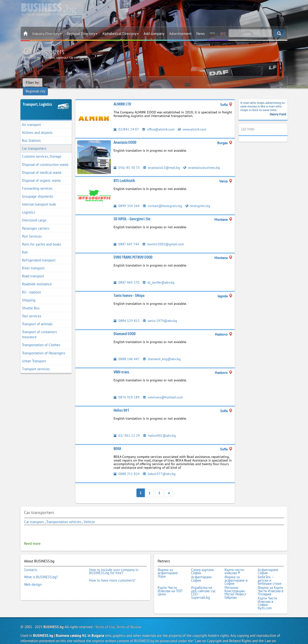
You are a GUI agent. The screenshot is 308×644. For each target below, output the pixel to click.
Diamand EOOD (125, 327)
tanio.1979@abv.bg (160, 314)
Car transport (34, 515)
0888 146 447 (127, 352)
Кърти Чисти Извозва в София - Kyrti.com (267, 593)
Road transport (33, 270)
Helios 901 (121, 404)
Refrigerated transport (39, 254)
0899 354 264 (127, 199)
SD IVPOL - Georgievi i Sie (132, 212)
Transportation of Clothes (41, 339)
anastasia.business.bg (202, 161)
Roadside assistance (37, 278)
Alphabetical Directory (121, 34)
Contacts (31, 562)
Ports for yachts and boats (41, 238)
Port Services (32, 230)
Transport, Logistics (37, 98)
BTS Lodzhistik (124, 174)
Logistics (29, 206)
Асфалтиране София (268, 564)
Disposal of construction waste (45, 158)
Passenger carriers (36, 222)
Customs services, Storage (42, 150)
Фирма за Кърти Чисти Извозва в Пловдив (270, 582)
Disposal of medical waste (42, 166)
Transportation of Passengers (44, 347)
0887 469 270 (126, 276)
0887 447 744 (126, 237)
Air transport (31, 118)
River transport (33, 262)
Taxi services (32, 309)
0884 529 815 (127, 314)
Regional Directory (82, 34)
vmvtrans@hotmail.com (164, 391)
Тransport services (36, 362)
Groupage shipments (38, 190)
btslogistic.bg (199, 199)
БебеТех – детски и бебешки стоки (269, 572)
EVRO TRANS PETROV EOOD (133, 251)
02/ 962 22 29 (127, 429)
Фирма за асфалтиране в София (236, 572)
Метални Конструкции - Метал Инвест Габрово (235, 583)
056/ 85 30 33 (127, 161)
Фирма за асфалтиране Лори (168, 565)
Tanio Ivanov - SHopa (129, 289)
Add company (154, 34)
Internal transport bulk (39, 198)
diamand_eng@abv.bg (162, 352)
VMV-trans (121, 365)
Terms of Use (105, 616)
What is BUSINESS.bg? (41, 569)
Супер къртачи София (202, 564)
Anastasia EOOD (125, 136)
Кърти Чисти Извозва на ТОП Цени (170, 582)
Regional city (55, 82)
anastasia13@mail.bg (162, 161)
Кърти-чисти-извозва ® (235, 564)
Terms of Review (129, 616)
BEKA (117, 442)
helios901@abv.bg (160, 429)
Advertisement (180, 34)
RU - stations (31, 286)
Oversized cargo (34, 214)
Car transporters (34, 142)
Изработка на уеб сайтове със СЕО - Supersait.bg (203, 583)
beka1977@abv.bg (160, 467)
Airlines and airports (37, 126)
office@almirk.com (159, 123)
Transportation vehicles (64, 515)
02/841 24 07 (126, 123)
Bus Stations (31, 134)
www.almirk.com (194, 123)
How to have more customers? (112, 572)
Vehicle (89, 515)
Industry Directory (47, 34)
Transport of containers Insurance (39, 328)
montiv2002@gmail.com (164, 237)
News (201, 34)
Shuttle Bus (31, 302)
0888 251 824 (127, 467)
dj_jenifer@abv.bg (159, 276)
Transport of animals (37, 317)
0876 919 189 (127, 391)
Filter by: (32, 82)
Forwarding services (37, 182)
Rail (25, 246)
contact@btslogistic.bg (163, 199)
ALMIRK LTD (122, 98)
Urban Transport (34, 355)
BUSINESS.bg (53, 616)
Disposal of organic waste (41, 174)
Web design (33, 575)
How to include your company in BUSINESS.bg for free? (114, 564)
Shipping (29, 294)
